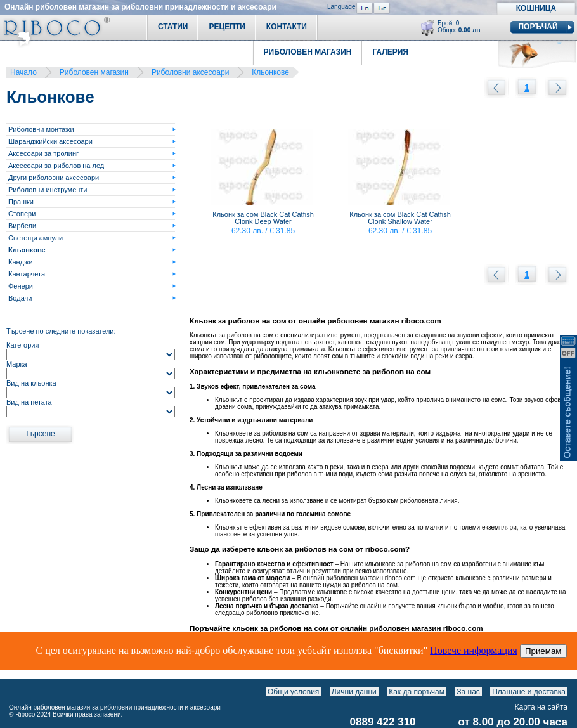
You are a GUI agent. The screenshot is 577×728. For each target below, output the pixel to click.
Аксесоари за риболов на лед (56, 166)
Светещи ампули (36, 238)
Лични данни (354, 692)
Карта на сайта (541, 707)
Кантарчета (27, 274)
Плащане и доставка (529, 692)
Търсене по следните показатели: (61, 331)
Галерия (390, 52)
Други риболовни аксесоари (54, 178)
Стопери (22, 214)
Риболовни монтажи (41, 129)
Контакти (287, 27)
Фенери (21, 286)
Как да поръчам (417, 692)
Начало (23, 72)
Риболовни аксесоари (190, 72)
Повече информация (474, 650)
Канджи (21, 262)
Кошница (536, 8)
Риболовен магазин (94, 72)
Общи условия (293, 692)
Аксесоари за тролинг (43, 153)
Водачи (20, 298)
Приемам (543, 651)
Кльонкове (270, 72)
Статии (173, 27)
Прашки (21, 202)
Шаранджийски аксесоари (50, 141)
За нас (468, 692)
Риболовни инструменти (48, 190)
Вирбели (22, 226)
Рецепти (227, 27)
